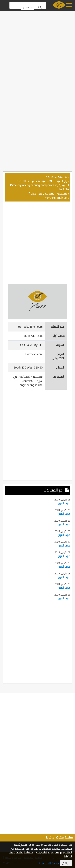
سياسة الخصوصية (49, 864)
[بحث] (27, 8)
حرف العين (64, 503)
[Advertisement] (37, 50)
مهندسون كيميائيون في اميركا (49, 194)
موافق (66, 863)
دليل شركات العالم (58, 177)
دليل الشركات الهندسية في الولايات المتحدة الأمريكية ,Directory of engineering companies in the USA (40, 185)
